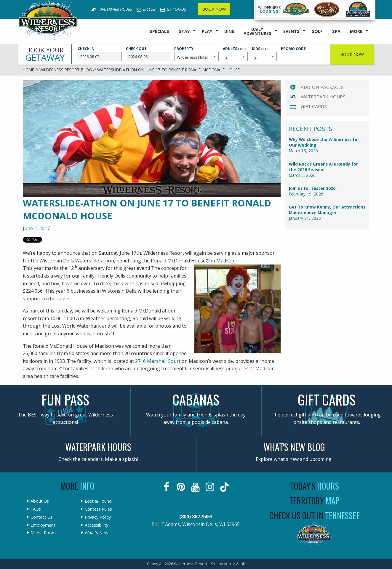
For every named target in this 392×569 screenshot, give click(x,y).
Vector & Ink (234, 564)
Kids (264, 54)
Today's (315, 486)
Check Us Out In (315, 516)
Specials (159, 31)
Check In (100, 54)
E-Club (146, 9)
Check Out (148, 54)
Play (207, 31)
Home (28, 70)
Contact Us (41, 517)
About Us (40, 501)
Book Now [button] (352, 54)
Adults (235, 54)
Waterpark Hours (111, 9)
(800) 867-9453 (196, 517)
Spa (336, 31)
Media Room (43, 533)
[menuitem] (159, 32)
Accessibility (96, 525)
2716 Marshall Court (158, 361)
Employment (43, 525)
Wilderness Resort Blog (66, 70)
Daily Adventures (257, 31)
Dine (229, 31)
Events (291, 31)
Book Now (214, 9)
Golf (317, 31)
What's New (96, 533)
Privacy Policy (98, 517)
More (356, 31)
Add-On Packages (322, 87)
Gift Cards (173, 9)
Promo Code (303, 54)
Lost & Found (98, 501)
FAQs (36, 509)
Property (196, 54)
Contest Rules (98, 509)
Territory (314, 501)
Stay (184, 31)
